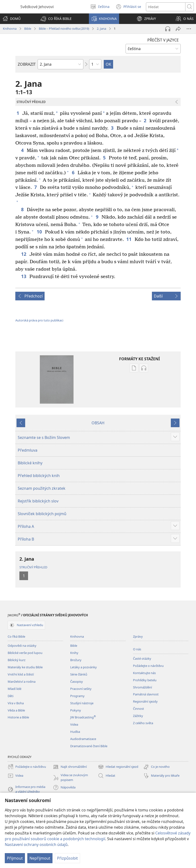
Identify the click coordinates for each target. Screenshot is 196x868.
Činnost (138, 709)
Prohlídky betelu (145, 680)
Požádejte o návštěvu (148, 666)
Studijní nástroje (82, 703)
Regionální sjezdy (145, 701)
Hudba (75, 732)
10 (40, 232)
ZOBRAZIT (27, 64)
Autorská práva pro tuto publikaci (39, 320)
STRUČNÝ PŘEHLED (33, 567)
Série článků (79, 674)
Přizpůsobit (67, 858)
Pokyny (76, 710)
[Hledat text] (166, 7)
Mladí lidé (14, 689)
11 (129, 239)
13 (24, 276)
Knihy (74, 653)
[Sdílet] (178, 29)
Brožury (76, 660)
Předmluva (28, 450)
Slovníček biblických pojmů (42, 514)
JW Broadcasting (83, 717)
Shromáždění (142, 687)
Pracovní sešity (81, 689)
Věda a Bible (16, 710)
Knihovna (10, 29)
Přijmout (15, 858)
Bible (28, 29)
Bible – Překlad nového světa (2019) (64, 29)
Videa (74, 724)
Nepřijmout (40, 858)
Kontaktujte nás (144, 673)
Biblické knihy (30, 463)
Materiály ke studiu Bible (25, 667)
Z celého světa (143, 723)
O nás (137, 649)
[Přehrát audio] (168, 29)
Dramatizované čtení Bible (89, 746)
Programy (77, 696)
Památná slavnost (146, 694)
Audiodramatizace (83, 739)
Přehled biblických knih (39, 476)
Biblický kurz (17, 660)
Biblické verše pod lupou (25, 653)
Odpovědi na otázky (22, 646)
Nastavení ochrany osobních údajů (36, 845)
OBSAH (98, 423)
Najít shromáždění (70, 767)
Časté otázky (142, 658)
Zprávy (138, 636)
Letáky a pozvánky (84, 667)
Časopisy (77, 682)
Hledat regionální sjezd (118, 767)
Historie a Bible (18, 717)
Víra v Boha (16, 703)
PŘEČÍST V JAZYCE (163, 40)
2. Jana (101, 29)
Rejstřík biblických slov (38, 501)
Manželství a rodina (22, 682)
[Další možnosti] (189, 29)
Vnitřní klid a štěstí (21, 674)
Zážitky (138, 716)
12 (24, 254)
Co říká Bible (16, 636)
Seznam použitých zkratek (42, 488)
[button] (56, 19)
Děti (11, 696)
